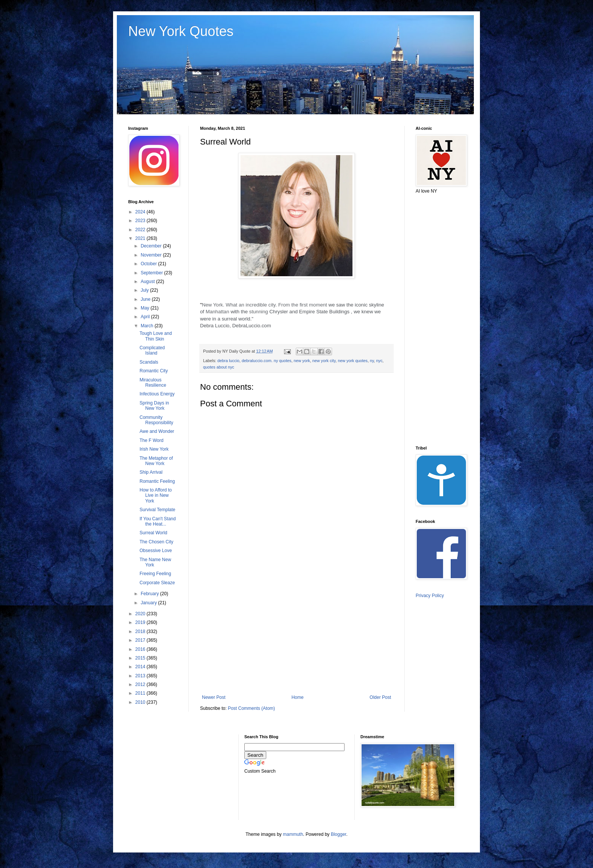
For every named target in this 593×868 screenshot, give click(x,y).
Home (298, 697)
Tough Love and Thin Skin (156, 336)
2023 (141, 221)
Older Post (380, 697)
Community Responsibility (156, 420)
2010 (141, 702)
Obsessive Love (156, 551)
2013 (141, 676)
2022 (141, 230)
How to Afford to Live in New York (156, 495)
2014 (141, 667)
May (146, 308)
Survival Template (158, 510)
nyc (380, 361)
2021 (141, 238)
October (149, 264)
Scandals (149, 362)
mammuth (293, 834)
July (145, 290)
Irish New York (154, 449)
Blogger (339, 834)
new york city (324, 361)
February (150, 594)
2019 (141, 622)
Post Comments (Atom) (251, 708)
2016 (141, 649)
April (146, 317)
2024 (141, 212)
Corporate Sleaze (157, 583)
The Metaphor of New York (156, 461)
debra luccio (228, 361)
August (148, 282)
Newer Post (214, 697)
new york (302, 361)
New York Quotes (181, 31)
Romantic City (154, 371)
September (152, 273)
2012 (141, 684)
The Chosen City (156, 542)
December (152, 246)
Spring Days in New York (154, 406)
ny (372, 361)
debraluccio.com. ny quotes (266, 361)
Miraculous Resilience (153, 383)
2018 (141, 632)
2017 (141, 640)
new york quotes (353, 361)
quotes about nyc (219, 367)
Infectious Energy (157, 394)
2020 (141, 614)
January (149, 603)
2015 (141, 658)
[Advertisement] (296, 632)
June (146, 299)
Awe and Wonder (157, 431)
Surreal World (153, 533)
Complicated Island (152, 350)
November (152, 255)
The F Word (151, 440)
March (148, 326)
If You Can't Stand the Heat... (158, 521)
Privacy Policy (430, 596)
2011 (141, 693)
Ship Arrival (151, 472)
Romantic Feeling (157, 481)
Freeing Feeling (155, 574)
